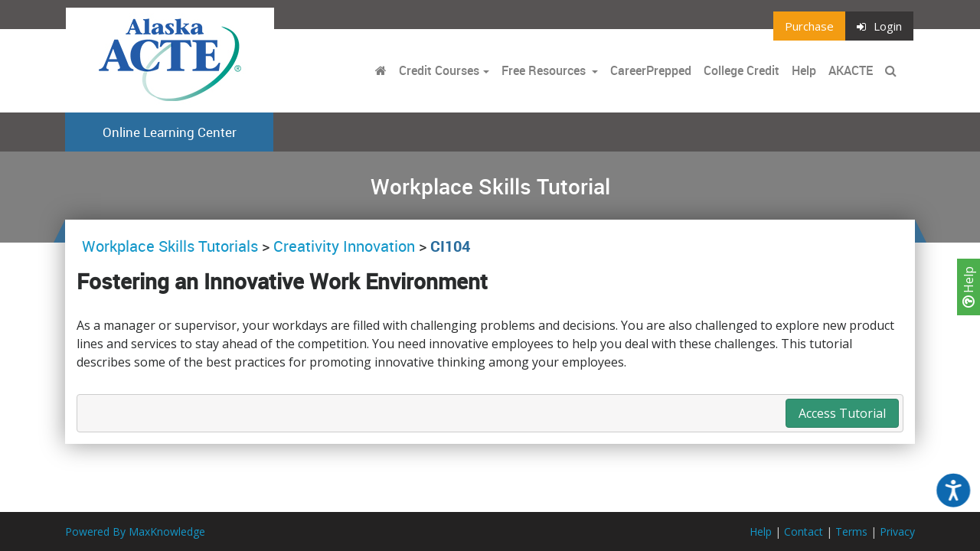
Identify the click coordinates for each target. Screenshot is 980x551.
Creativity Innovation (344, 246)
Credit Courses (439, 70)
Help (969, 287)
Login (879, 26)
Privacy (897, 531)
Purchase (809, 26)
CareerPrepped (651, 70)
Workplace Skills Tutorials (172, 246)
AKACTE (851, 70)
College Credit (742, 70)
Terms (851, 531)
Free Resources (544, 70)
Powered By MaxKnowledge (135, 531)
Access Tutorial (842, 413)
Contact (804, 531)
